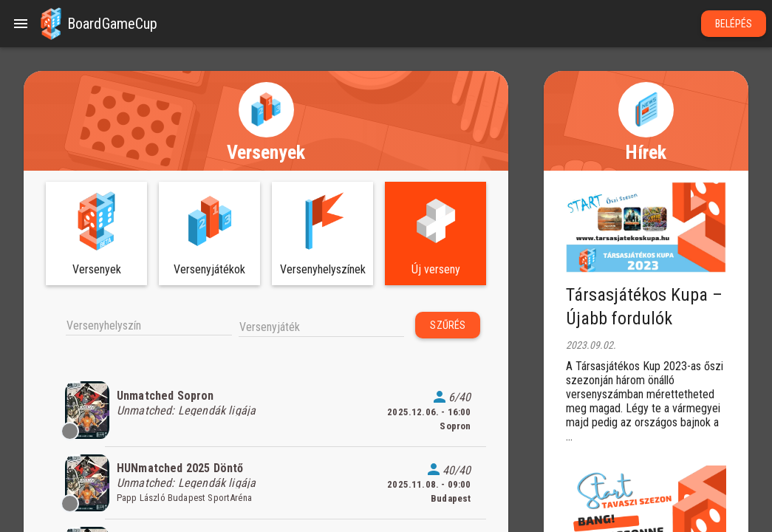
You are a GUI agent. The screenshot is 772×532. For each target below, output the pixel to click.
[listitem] (266, 410)
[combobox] (149, 324)
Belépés (734, 24)
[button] (51, 24)
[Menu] (21, 24)
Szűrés (448, 325)
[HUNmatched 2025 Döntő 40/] (266, 483)
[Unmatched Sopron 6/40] (266, 410)
